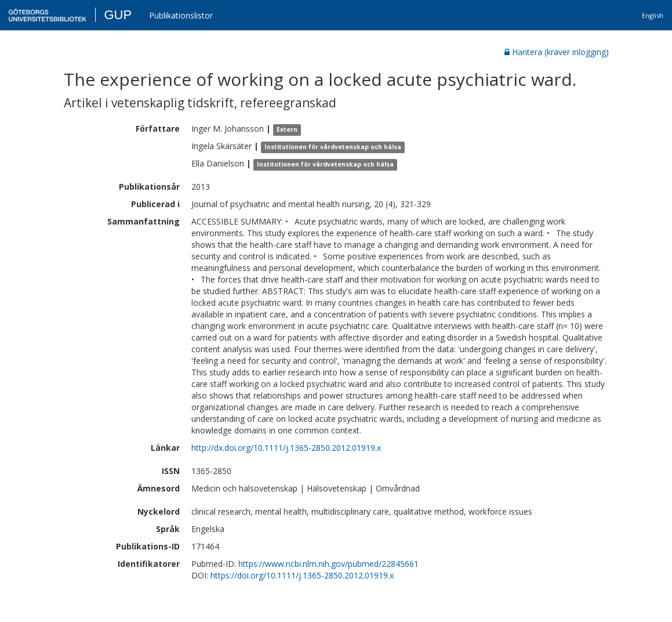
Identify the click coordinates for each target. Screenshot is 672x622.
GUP (118, 15)
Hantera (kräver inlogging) (557, 52)
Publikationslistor (181, 15)
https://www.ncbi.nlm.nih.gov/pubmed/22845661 (328, 564)
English (653, 15)
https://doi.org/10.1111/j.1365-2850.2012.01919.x (302, 575)
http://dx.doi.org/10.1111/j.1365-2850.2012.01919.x (286, 448)
